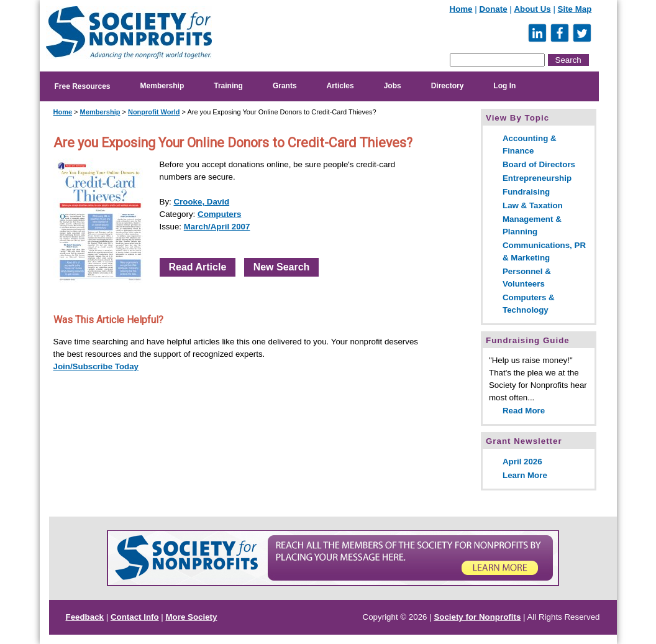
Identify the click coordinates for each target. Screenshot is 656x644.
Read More (524, 411)
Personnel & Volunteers (527, 278)
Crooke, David (201, 202)
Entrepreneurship (537, 178)
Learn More (525, 475)
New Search (282, 267)
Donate (493, 9)
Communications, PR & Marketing (544, 251)
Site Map (575, 9)
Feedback (85, 617)
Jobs (393, 86)
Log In (504, 86)
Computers (219, 214)
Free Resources (83, 86)
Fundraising (526, 192)
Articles (340, 86)
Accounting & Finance (530, 145)
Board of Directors (539, 164)
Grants (285, 86)
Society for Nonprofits (477, 617)
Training (228, 86)
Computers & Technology (529, 304)
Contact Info (135, 617)
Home (461, 9)
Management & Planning (532, 225)
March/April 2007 (217, 227)
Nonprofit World (154, 112)
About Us (532, 9)
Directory (448, 86)
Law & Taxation (533, 205)
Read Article (198, 267)
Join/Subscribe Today (96, 366)
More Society (192, 617)
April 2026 (522, 462)
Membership (162, 86)
